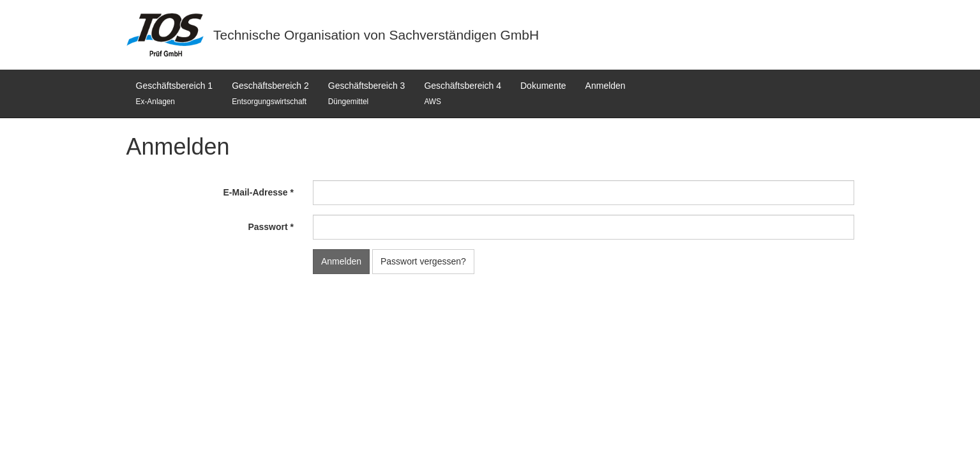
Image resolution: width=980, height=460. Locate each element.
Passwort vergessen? (423, 261)
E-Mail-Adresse (256, 192)
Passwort (268, 227)
